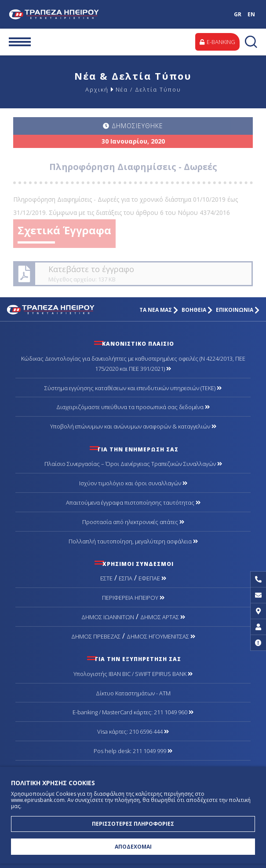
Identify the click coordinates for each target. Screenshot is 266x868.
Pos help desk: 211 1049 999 (133, 751)
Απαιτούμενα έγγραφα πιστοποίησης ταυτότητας (133, 502)
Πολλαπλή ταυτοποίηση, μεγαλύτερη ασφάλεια (133, 541)
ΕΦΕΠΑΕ (152, 578)
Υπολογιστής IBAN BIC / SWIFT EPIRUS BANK (133, 674)
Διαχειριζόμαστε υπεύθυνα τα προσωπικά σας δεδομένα (133, 407)
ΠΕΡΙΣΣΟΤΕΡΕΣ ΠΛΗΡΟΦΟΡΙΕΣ (133, 824)
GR (238, 14)
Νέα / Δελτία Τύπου (148, 89)
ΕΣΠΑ (126, 578)
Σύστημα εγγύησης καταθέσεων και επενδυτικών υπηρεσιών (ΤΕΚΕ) (133, 388)
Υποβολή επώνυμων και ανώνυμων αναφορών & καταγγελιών (133, 426)
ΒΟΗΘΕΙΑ (197, 310)
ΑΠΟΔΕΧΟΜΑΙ (133, 847)
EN (251, 14)
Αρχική (97, 89)
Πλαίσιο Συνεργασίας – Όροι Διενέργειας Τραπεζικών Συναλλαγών (133, 464)
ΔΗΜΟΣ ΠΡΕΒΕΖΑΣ (96, 636)
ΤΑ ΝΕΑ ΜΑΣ (159, 310)
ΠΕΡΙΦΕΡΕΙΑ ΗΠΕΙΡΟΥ (133, 598)
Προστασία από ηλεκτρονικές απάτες (133, 522)
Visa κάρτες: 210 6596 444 (133, 731)
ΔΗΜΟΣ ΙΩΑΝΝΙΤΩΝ (108, 617)
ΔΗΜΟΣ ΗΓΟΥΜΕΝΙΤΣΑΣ (161, 636)
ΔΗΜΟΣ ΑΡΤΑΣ (163, 617)
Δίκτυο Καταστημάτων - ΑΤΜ (133, 693)
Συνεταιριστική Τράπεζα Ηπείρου (56, 14)
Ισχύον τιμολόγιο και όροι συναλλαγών (133, 483)
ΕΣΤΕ (106, 578)
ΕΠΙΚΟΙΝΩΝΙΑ (238, 310)
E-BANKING (217, 42)
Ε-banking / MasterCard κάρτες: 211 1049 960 (133, 712)
